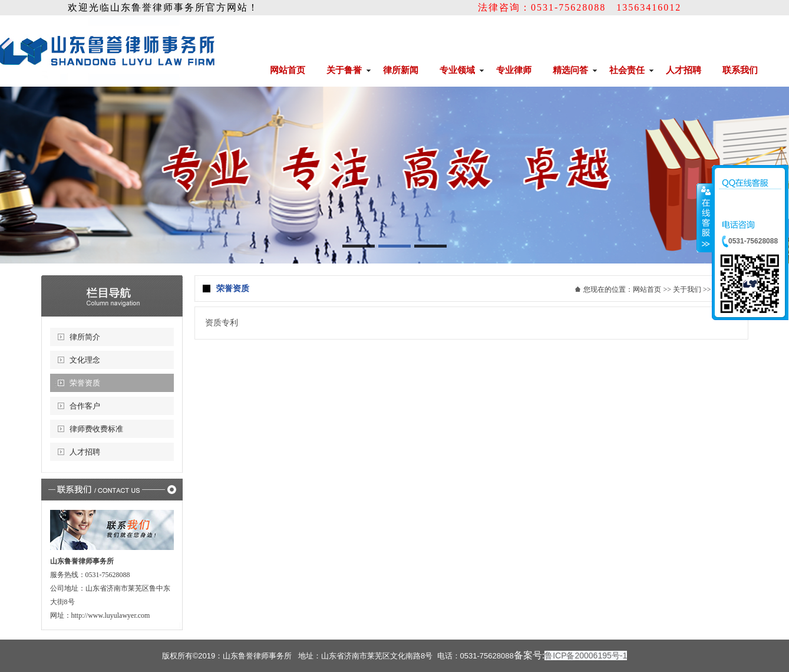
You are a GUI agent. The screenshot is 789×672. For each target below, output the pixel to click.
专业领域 (457, 70)
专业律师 (514, 70)
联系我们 (740, 70)
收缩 (705, 218)
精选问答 (570, 70)
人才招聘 (684, 70)
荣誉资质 (85, 383)
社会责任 (627, 70)
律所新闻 (401, 70)
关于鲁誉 (344, 70)
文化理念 (85, 360)
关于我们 (687, 289)
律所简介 (85, 337)
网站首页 (288, 70)
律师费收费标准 (96, 429)
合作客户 (85, 406)
